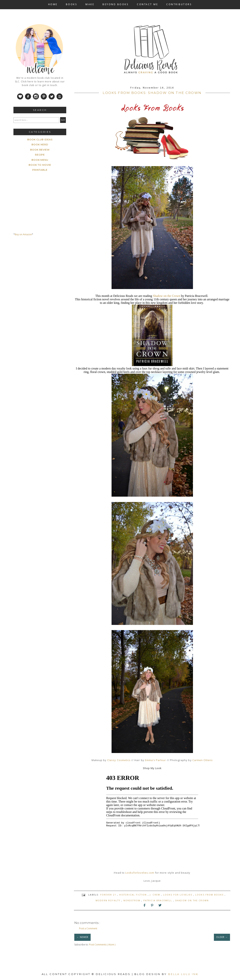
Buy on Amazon (23, 234)
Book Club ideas (40, 140)
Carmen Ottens (203, 760)
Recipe (40, 155)
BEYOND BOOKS (116, 5)
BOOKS (72, 5)
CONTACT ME (147, 5)
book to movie (40, 165)
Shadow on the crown (192, 900)
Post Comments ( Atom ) (102, 945)
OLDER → (222, 937)
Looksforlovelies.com (140, 873)
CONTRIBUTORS (179, 5)
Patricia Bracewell (158, 900)
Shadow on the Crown (167, 296)
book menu (40, 160)
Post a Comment (88, 928)
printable (40, 170)
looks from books (210, 895)
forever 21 (109, 895)
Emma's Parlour (156, 760)
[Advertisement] (42, 275)
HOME (53, 5)
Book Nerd (40, 145)
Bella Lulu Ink (183, 974)
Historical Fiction (134, 895)
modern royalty (108, 900)
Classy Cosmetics (119, 760)
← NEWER (82, 937)
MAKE (90, 5)
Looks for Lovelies (178, 895)
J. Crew (155, 895)
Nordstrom (132, 900)
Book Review (40, 150)
